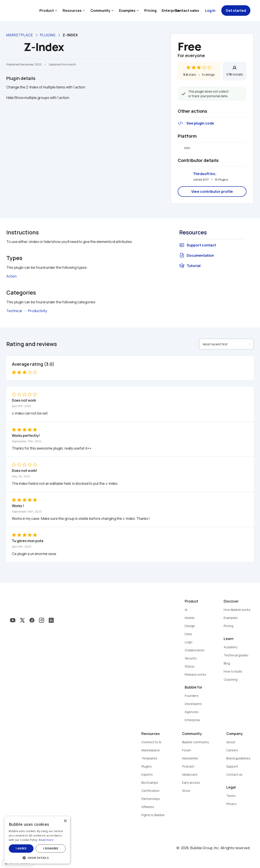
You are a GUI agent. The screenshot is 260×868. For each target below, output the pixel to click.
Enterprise (171, 11)
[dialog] (37, 840)
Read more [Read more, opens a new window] (46, 840)
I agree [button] (21, 848)
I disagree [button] (51, 848)
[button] (37, 857)
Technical (14, 311)
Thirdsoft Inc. (205, 174)
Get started (236, 11)
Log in (210, 11)
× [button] (65, 821)
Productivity (38, 311)
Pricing (150, 11)
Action (11, 276)
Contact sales (187, 11)
